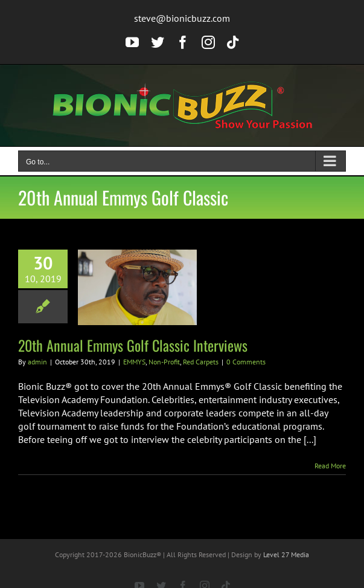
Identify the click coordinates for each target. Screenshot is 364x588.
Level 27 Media (286, 554)
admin (37, 362)
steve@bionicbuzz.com (182, 18)
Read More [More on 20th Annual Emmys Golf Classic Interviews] (330, 466)
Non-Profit (164, 362)
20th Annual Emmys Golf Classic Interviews (133, 345)
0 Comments (246, 362)
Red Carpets (201, 362)
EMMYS (134, 362)
